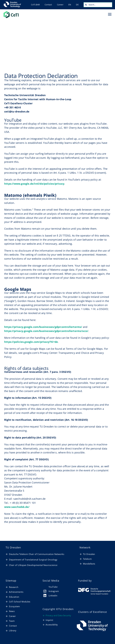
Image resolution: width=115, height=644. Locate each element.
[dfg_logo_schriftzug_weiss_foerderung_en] (94, 589)
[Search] (86, 5)
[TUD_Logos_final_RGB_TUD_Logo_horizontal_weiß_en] (92, 620)
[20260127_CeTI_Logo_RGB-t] (11, 12)
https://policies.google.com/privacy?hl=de (31, 342)
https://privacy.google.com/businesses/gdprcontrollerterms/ (43, 327)
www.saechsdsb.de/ (17, 507)
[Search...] (98, 5)
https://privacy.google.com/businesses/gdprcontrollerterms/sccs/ (46, 331)
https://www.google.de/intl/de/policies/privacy (34, 184)
